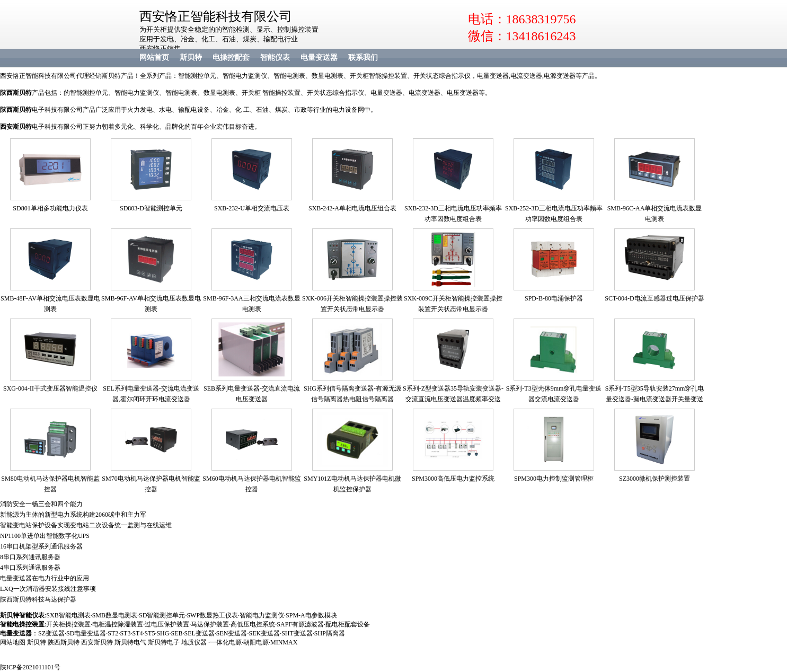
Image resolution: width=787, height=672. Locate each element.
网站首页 (154, 58)
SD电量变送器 (86, 633)
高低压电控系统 (253, 624)
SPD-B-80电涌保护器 (554, 298)
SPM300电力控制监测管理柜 (554, 479)
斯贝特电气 (130, 642)
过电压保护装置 (167, 624)
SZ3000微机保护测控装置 (655, 479)
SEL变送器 (199, 633)
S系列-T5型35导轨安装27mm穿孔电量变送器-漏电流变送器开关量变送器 (655, 399)
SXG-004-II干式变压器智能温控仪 (50, 388)
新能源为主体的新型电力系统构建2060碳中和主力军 (73, 515)
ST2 (113, 633)
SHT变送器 (297, 633)
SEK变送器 (264, 633)
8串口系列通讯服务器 (30, 557)
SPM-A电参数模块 (311, 615)
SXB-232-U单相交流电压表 (252, 208)
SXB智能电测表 (68, 615)
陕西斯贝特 (64, 642)
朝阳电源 (256, 642)
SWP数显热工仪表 (212, 615)
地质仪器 (194, 642)
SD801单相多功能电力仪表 (50, 208)
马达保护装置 (210, 624)
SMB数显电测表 (115, 615)
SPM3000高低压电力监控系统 (453, 479)
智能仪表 (275, 58)
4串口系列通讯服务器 (30, 568)
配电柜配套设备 (348, 624)
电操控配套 (231, 58)
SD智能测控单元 (162, 615)
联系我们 (363, 58)
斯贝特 (191, 58)
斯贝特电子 (164, 642)
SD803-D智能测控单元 (151, 208)
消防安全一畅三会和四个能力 (41, 504)
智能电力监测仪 (262, 615)
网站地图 (13, 642)
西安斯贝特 (16, 127)
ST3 (125, 633)
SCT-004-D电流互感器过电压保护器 (655, 298)
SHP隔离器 (330, 633)
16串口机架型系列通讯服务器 (41, 546)
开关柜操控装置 (68, 624)
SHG (163, 633)
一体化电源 (226, 642)
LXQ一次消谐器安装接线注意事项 (48, 589)
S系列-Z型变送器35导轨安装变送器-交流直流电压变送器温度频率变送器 (453, 399)
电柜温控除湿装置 (118, 624)
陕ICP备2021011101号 (30, 667)
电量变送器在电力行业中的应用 (45, 578)
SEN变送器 (232, 633)
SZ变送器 (51, 633)
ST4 (137, 633)
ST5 (149, 633)
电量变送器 (319, 58)
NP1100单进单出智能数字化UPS (45, 536)
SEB (176, 633)
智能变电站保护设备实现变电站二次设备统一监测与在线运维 (86, 525)
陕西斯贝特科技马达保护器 (38, 599)
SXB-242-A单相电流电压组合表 (352, 208)
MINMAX (284, 642)
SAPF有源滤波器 (300, 624)
